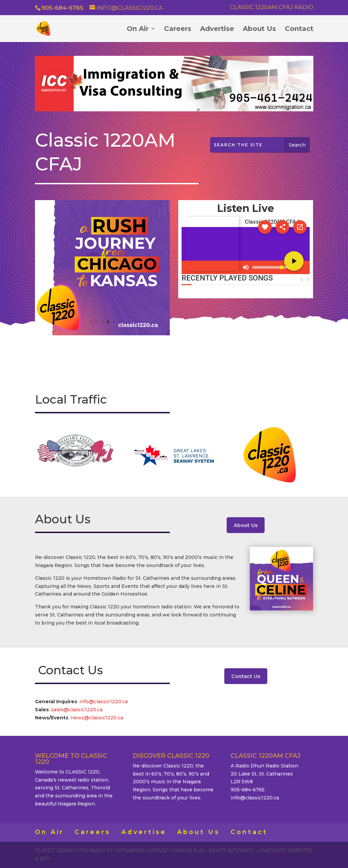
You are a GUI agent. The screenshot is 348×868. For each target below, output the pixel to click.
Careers (178, 29)
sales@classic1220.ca (78, 710)
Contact (299, 29)
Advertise (217, 29)
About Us (259, 29)
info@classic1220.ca (104, 702)
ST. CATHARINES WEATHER (246, 328)
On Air (138, 29)
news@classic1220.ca (97, 718)
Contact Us (246, 676)
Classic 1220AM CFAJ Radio (272, 7)
